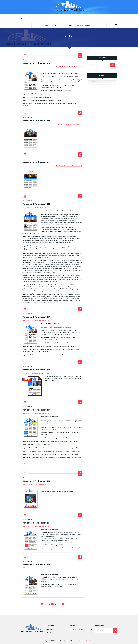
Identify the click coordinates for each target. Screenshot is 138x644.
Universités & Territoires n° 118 (36, 370)
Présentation (57, 25)
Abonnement (69, 25)
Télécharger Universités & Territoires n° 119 (36, 320)
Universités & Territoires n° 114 (36, 565)
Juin (80, 402)
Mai (80, 473)
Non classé (49, 631)
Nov (80, 155)
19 (60, 604)
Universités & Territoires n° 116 (36, 481)
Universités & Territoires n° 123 (36, 63)
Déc (80, 557)
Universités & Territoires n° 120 (36, 204)
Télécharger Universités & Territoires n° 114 (36, 568)
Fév (80, 515)
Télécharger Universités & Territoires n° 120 (36, 208)
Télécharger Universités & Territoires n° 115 (36, 526)
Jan (80, 113)
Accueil (47, 25)
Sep (80, 309)
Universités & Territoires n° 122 (36, 121)
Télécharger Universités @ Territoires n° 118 (36, 373)
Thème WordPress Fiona (86, 641)
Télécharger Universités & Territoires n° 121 (69, 166)
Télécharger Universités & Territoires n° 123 (69, 67)
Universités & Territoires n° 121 (36, 162)
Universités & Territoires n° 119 (36, 317)
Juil (80, 362)
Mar (80, 55)
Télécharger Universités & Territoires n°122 (69, 124)
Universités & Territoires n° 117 (36, 410)
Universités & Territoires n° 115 (36, 523)
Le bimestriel (29, 60)
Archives (80, 25)
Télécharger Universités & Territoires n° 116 (36, 485)
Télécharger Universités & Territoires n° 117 (36, 413)
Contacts (89, 25)
